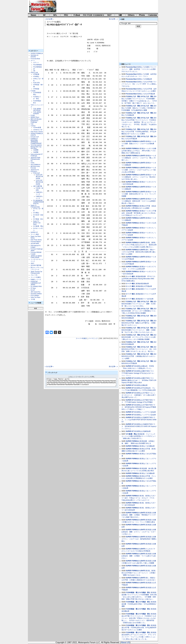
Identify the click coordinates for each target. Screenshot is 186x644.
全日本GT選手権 (36, 265)
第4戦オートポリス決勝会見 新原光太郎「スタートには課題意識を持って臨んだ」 (139, 201)
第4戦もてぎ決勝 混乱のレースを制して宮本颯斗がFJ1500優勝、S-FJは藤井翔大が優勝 (139, 108)
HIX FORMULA (35, 165)
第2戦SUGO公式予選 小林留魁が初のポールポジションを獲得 (139, 356)
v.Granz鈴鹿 (37, 127)
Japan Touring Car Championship (36, 272)
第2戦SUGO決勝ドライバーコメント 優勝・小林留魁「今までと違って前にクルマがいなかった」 (139, 330)
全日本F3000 (35, 243)
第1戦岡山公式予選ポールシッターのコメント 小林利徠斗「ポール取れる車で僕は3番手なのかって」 (139, 395)
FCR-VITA (36, 83)
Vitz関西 (36, 150)
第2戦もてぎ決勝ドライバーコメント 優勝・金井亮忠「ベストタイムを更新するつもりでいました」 (139, 69)
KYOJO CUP (35, 137)
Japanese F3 (35, 170)
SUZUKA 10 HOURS (34, 56)
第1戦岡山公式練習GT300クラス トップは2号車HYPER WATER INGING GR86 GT (139, 420)
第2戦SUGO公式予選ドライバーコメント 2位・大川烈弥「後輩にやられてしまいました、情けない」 (139, 349)
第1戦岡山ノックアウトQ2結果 (145, 412)
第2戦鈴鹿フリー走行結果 (145, 299)
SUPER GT (34, 232)
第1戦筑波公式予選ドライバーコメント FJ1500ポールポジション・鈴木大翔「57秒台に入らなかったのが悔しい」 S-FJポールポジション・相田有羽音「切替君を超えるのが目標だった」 (139, 618)
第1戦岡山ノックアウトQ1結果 (145, 415)
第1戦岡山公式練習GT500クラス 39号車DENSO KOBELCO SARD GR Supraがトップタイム (139, 426)
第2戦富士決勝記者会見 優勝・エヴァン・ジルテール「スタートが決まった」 (139, 532)
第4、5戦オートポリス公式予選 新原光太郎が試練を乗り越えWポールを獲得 (139, 252)
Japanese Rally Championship (35, 158)
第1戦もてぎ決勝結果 (147, 473)
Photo (142, 15)
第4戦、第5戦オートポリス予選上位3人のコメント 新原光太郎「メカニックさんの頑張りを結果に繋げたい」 (139, 245)
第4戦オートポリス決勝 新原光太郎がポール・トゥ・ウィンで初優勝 (139, 194)
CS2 (32, 124)
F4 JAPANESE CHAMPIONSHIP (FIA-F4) (39, 202)
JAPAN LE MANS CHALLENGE (36, 257)
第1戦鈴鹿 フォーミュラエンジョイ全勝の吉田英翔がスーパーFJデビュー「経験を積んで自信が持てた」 (139, 436)
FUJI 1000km (35, 295)
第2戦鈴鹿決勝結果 (142, 284)
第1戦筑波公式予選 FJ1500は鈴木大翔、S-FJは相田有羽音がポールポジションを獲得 (139, 628)
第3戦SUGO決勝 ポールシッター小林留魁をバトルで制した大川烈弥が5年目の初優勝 (139, 311)
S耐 (120, 15)
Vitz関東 (36, 152)
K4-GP (33, 290)
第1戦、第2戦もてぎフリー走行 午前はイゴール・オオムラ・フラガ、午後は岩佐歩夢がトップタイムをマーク (139, 498)
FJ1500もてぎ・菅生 (133, 97)
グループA (34, 275)
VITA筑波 (36, 89)
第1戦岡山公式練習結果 (142, 431)
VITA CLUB (34, 73)
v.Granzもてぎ (38, 130)
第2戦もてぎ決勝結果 (145, 79)
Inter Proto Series (36, 240)
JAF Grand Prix (35, 292)
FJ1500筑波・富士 (132, 593)
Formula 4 (34, 172)
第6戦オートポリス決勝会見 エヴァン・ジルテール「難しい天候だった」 (139, 158)
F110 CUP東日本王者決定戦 (39, 176)
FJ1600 (33, 254)
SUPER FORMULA (37, 53)
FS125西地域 (37, 67)
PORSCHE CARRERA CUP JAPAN (36, 283)
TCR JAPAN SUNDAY (37, 113)
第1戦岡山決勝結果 (141, 385)
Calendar (153, 15)
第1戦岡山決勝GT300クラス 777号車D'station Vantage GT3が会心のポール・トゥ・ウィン (138, 373)
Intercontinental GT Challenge (37, 155)
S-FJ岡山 (36, 213)
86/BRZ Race (35, 117)
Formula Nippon (36, 242)
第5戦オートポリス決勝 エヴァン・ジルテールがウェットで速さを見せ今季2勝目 (139, 170)
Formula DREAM (36, 252)
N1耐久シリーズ (36, 279)
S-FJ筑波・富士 (38, 219)
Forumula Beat (35, 59)
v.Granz (33, 126)
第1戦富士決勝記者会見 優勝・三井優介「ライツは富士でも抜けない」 (139, 556)
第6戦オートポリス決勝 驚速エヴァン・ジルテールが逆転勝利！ (139, 144)
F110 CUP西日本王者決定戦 (39, 182)
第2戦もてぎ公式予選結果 (146, 94)
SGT (109, 15)
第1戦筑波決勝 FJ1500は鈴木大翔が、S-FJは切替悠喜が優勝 (139, 604)
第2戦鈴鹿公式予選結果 (144, 286)
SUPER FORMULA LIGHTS (136, 141)
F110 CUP (36, 173)
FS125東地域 (37, 65)
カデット (36, 62)
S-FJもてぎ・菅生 (147, 97)
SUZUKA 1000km (36, 294)
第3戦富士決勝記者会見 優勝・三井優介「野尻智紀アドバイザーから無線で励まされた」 (139, 515)
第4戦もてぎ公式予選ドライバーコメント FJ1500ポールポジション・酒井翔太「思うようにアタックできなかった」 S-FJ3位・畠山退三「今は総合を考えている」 (139, 122)
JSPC (32, 263)
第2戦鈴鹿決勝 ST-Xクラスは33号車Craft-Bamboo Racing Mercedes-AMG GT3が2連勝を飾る (138, 279)
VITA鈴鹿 (36, 74)
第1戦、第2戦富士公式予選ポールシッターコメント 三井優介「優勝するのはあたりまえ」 (139, 573)
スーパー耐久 (35, 234)
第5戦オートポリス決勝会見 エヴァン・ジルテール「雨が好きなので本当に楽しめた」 (139, 177)
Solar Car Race (35, 297)
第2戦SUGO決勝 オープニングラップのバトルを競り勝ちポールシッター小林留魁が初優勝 (139, 337)
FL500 (33, 115)
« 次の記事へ (49, 19)
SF (44, 15)
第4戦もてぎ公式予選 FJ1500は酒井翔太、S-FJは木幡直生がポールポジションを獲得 (139, 132)
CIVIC (32, 163)
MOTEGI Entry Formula (35, 167)
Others (131, 15)
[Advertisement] (105, 6)
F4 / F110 (88, 15)
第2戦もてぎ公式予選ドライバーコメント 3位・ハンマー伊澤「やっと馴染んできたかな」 (139, 84)
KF (34, 69)
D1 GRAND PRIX (36, 286)
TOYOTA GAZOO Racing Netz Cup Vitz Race (36, 147)
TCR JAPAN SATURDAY (37, 109)
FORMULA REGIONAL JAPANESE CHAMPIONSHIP (36, 141)
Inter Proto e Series (37, 132)
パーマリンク (93, 338)
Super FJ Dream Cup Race (37, 223)
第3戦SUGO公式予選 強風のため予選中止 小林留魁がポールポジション (139, 323)
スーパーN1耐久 (36, 277)
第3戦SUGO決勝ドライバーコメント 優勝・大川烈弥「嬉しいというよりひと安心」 (139, 304)
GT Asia (33, 288)
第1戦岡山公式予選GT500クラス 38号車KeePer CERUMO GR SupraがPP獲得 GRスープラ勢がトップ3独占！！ (140, 407)
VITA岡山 (36, 76)
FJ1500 (33, 91)
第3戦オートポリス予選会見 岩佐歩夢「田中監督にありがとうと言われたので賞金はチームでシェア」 (139, 213)
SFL (55, 15)
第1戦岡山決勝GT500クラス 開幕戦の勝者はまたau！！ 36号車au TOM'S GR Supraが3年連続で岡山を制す (139, 380)
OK (34, 71)
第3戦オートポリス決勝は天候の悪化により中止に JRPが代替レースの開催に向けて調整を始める (139, 151)
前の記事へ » (113, 19)
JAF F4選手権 (38, 186)
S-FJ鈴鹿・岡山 (38, 226)
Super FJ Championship (35, 206)
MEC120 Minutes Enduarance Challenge (36, 121)
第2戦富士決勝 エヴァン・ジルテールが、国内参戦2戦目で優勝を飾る (140, 539)
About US (125, 642)
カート (33, 61)
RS (32, 161)
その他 (33, 299)
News (33, 15)
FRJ (66, 15)
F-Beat (77, 15)
